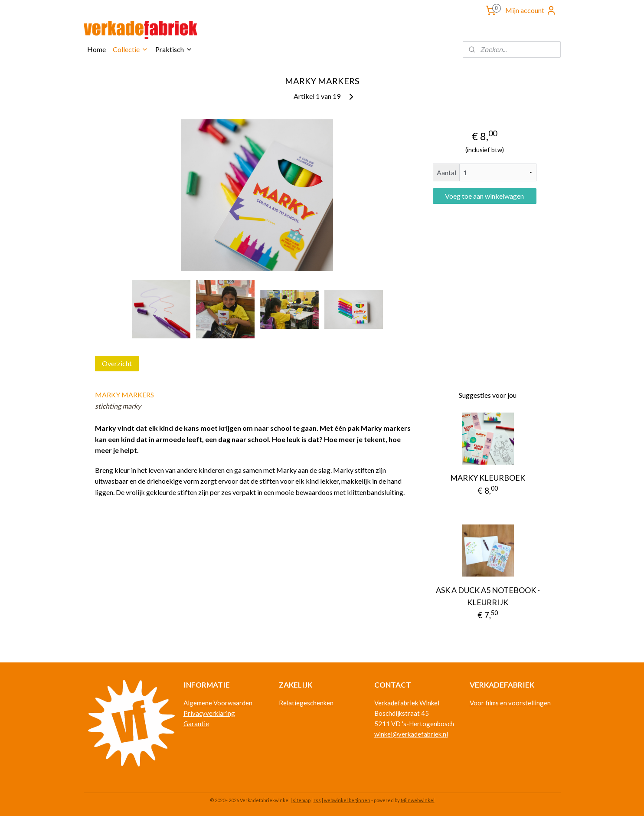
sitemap (302, 800)
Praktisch (174, 49)
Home (96, 49)
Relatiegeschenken (306, 703)
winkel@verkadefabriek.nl (411, 734)
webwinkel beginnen (347, 800)
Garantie (196, 724)
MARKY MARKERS (124, 395)
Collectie (131, 49)
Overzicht (117, 363)
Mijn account (531, 10)
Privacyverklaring (209, 713)
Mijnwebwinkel (418, 800)
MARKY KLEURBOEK (488, 478)
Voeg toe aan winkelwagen (484, 196)
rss (317, 800)
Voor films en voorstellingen (510, 703)
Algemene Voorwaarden (218, 703)
